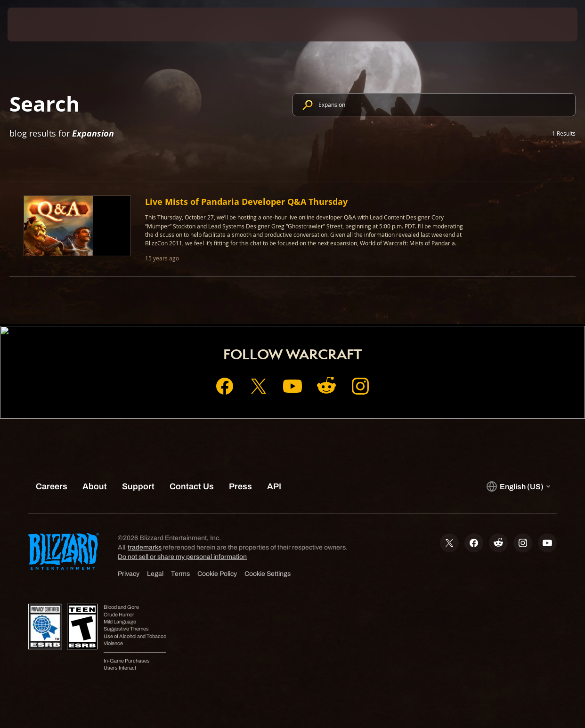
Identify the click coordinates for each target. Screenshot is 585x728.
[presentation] (37, 24)
